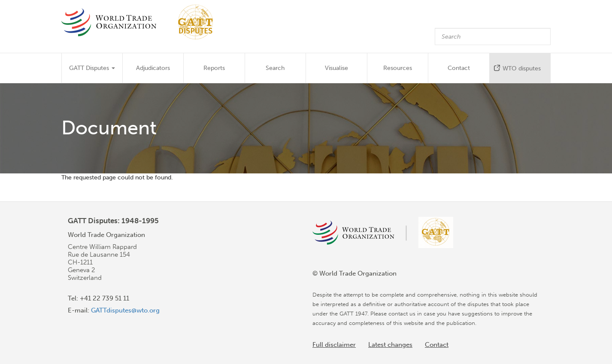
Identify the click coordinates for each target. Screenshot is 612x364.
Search (275, 68)
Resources (398, 68)
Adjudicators (153, 68)
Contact (459, 68)
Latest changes (390, 345)
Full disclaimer (334, 345)
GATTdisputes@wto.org (125, 310)
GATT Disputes (92, 68)
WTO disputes (522, 68)
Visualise (336, 68)
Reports (214, 68)
